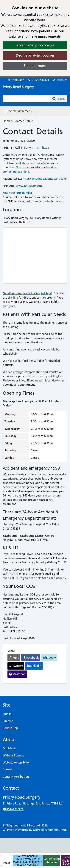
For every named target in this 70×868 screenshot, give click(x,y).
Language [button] (16, 80)
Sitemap (8, 721)
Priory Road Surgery (18, 87)
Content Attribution (16, 777)
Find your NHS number (18, 193)
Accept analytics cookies (35, 45)
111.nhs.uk (42, 148)
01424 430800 (38, 80)
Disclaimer (9, 748)
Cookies (8, 769)
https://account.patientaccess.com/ (45, 179)
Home (7, 121)
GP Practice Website (16, 830)
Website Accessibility (16, 762)
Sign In (7, 714)
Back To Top (10, 728)
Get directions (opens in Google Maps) (27, 293)
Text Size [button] (60, 80)
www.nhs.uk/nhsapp (29, 186)
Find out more (35, 66)
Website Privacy (13, 755)
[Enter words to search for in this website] (27, 99)
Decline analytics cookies (35, 55)
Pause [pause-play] (7, 863)
